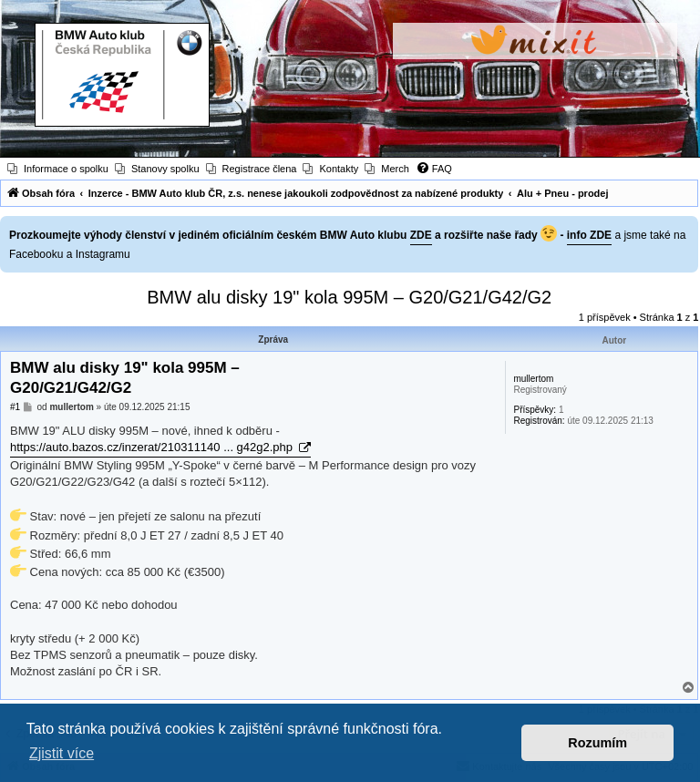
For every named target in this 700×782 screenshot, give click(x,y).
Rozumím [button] (597, 743)
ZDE (421, 235)
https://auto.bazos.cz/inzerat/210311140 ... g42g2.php (153, 447)
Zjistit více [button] (62, 753)
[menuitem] (58, 169)
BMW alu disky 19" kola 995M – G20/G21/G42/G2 (349, 297)
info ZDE (589, 235)
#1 (15, 407)
